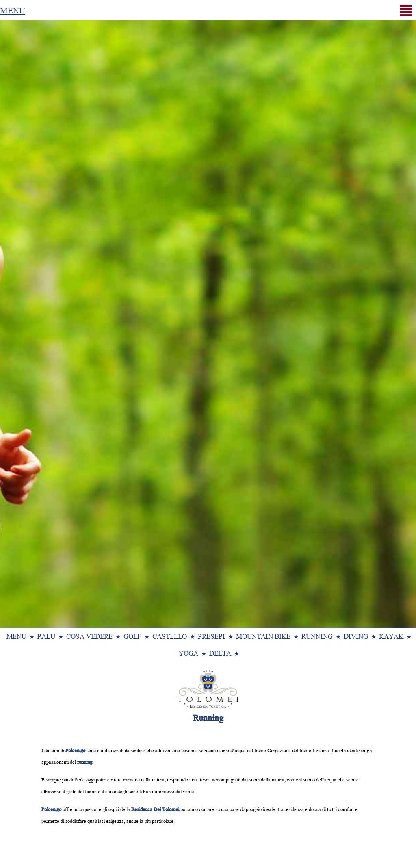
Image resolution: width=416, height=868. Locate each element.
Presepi (211, 636)
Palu (46, 636)
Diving (356, 636)
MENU (13, 10)
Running (317, 636)
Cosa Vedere (89, 636)
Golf (132, 636)
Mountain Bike (263, 636)
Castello (170, 636)
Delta (220, 653)
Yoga (188, 653)
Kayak (391, 636)
